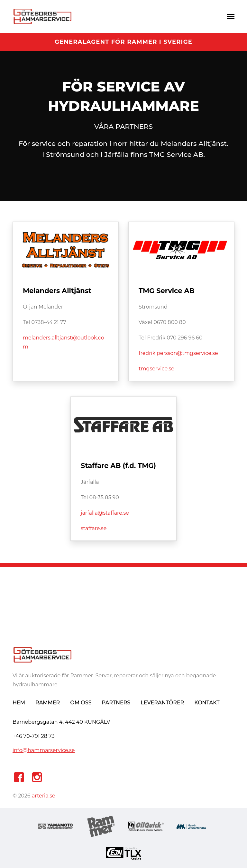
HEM (19, 703)
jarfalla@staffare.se (105, 513)
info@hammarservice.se (44, 750)
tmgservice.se (156, 369)
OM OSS (81, 703)
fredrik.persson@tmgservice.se (178, 353)
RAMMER (48, 703)
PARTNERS (116, 703)
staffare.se (94, 528)
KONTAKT (207, 703)
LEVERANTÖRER (162, 703)
